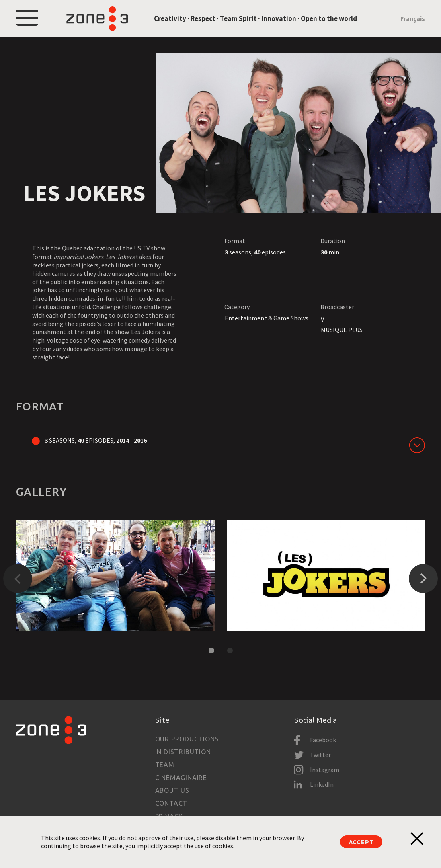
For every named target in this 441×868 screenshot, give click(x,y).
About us (172, 790)
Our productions (187, 739)
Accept (361, 842)
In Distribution (183, 752)
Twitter (320, 755)
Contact (171, 803)
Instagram (325, 770)
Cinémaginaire (181, 778)
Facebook (323, 740)
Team (165, 765)
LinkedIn (322, 784)
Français (413, 18)
